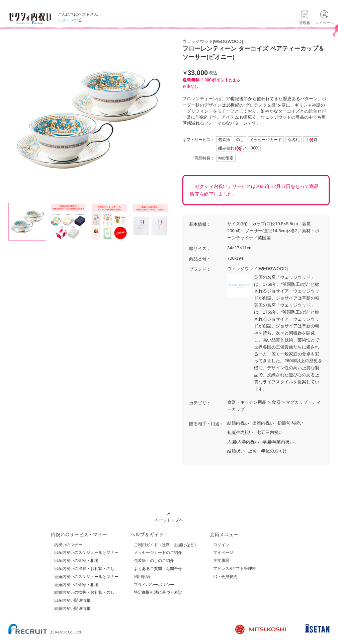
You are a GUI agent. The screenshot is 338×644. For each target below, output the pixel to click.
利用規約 (142, 577)
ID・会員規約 (225, 577)
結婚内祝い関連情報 (72, 608)
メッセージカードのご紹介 (158, 553)
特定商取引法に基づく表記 (158, 592)
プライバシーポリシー (154, 585)
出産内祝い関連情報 (72, 600)
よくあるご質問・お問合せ (158, 569)
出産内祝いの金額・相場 (76, 561)
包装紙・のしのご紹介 (154, 561)
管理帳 (305, 23)
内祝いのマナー (68, 545)
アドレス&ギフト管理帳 (235, 569)
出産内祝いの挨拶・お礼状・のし (84, 569)
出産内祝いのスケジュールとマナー (86, 553)
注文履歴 (221, 561)
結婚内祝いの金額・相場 (76, 585)
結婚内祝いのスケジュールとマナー (86, 577)
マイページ (223, 553)
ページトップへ (169, 520)
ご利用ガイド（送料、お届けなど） (166, 545)
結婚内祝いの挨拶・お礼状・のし (84, 592)
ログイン (66, 20)
